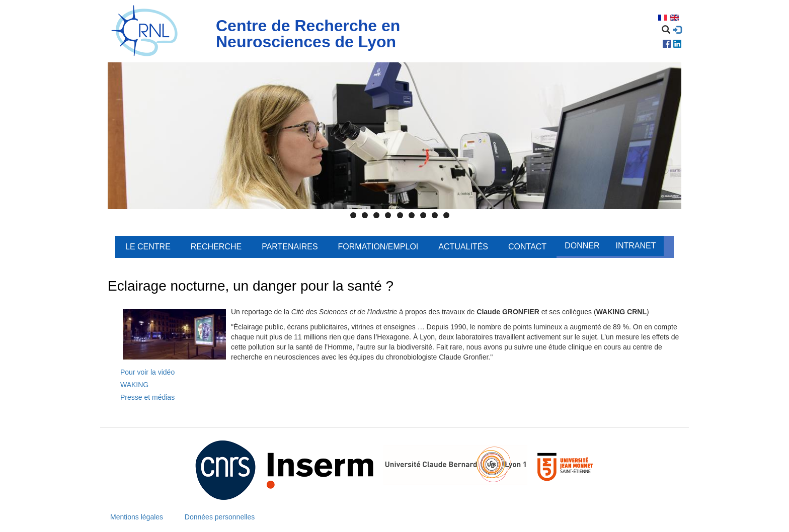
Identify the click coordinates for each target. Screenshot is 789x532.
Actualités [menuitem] (463, 247)
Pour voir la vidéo (147, 372)
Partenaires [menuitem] (290, 247)
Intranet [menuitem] (636, 246)
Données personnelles (220, 517)
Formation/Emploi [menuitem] (378, 247)
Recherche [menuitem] (216, 247)
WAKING (134, 385)
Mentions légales (137, 517)
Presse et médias (147, 397)
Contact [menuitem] (527, 247)
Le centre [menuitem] (148, 247)
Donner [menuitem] (582, 246)
